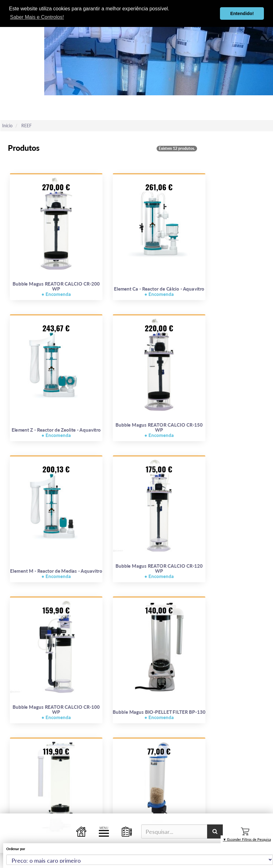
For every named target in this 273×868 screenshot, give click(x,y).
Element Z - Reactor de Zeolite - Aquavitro (56, 433)
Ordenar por (16, 849)
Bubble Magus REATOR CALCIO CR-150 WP (159, 430)
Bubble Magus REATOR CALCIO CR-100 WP (56, 712)
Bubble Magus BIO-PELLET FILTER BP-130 (159, 715)
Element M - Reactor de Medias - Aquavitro (56, 574)
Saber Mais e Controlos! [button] (37, 17)
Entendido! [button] (242, 13)
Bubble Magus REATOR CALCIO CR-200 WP (56, 289)
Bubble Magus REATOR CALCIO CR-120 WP (159, 571)
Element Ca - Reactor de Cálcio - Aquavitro (159, 292)
